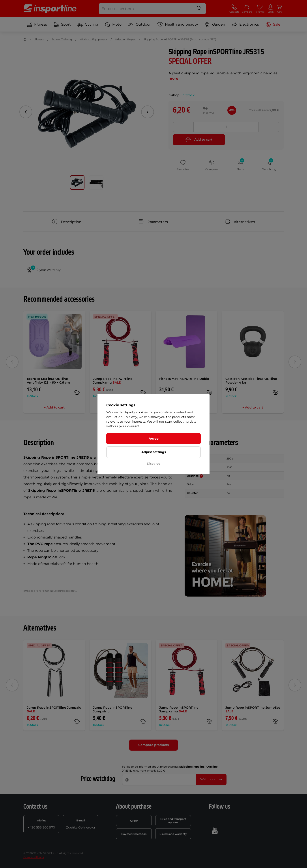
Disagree (153, 463)
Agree (154, 439)
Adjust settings (154, 452)
